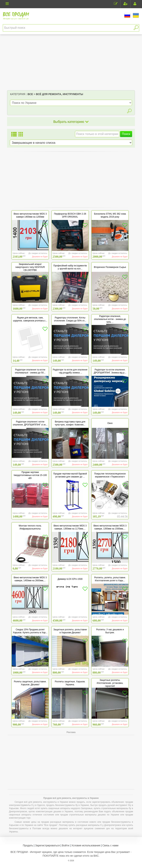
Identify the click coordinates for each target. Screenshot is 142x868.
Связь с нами (110, 845)
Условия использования (86, 845)
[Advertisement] (71, 62)
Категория (18, 94)
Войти (66, 845)
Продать (28, 845)
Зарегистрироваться (47, 845)
